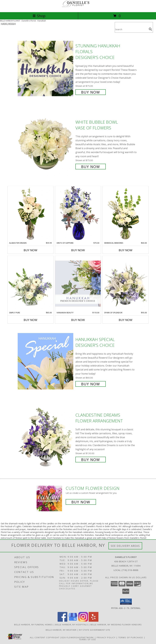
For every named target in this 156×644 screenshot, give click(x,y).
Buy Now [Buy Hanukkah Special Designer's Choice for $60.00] (91, 384)
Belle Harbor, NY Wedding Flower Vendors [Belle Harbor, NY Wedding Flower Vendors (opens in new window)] (116, 624)
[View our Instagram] (83, 621)
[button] (126, 602)
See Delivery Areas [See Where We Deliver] (125, 546)
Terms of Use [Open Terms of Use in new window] (88, 639)
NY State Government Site (95, 630)
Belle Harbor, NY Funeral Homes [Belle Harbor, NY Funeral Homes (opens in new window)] (33, 624)
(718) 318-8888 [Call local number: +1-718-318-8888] (130, 570)
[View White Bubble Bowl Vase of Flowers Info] (46, 144)
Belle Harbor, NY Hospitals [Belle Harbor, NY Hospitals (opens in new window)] (72, 624)
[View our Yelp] (94, 621)
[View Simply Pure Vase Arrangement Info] (30, 284)
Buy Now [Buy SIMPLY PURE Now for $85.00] (30, 320)
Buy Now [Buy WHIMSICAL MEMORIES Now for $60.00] (126, 250)
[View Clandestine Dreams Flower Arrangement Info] (46, 437)
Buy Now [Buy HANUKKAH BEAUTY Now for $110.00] (78, 320)
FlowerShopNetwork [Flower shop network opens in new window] (80, 637)
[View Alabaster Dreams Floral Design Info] (30, 214)
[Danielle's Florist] (78, 8)
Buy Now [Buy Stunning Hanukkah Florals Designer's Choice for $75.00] (91, 92)
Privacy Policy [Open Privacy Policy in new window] (106, 637)
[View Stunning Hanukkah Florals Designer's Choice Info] (46, 69)
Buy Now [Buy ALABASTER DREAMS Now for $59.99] (30, 250)
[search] (150, 29)
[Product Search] (131, 29)
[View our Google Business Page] (73, 621)
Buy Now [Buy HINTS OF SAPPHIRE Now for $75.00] (78, 250)
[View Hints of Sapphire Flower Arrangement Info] (78, 214)
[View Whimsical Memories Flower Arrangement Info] (126, 214)
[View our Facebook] (62, 621)
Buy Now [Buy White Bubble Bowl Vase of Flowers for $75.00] (91, 167)
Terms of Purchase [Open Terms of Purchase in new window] (131, 637)
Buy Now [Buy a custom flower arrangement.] (81, 502)
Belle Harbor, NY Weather (61, 630)
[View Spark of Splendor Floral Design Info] (126, 284)
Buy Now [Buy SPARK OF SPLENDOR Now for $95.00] (126, 320)
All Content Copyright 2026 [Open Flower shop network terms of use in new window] (48, 637)
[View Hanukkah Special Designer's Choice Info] (46, 361)
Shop (39, 16)
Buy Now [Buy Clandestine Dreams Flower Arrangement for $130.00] (91, 460)
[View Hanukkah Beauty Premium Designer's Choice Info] (78, 283)
